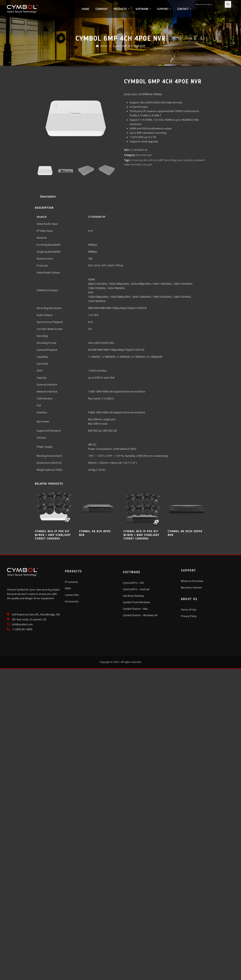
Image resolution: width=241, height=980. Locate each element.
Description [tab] (48, 262)
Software (143, 9)
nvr (144, 230)
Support (164, 9)
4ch (145, 226)
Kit (150, 160)
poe (150, 230)
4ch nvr (153, 226)
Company (101, 9)
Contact (184, 9)
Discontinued (144, 221)
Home (85, 9)
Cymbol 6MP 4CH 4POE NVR (129, 48)
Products (122, 9)
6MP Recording (167, 226)
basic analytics (186, 226)
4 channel (136, 226)
